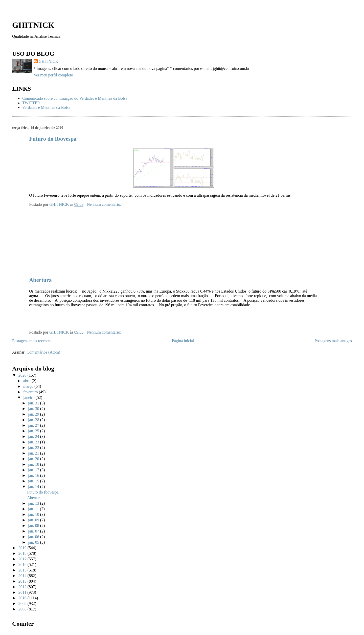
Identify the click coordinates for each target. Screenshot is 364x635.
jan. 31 (34, 403)
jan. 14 (34, 487)
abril (27, 381)
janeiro (29, 397)
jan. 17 (34, 470)
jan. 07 (34, 531)
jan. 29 (34, 414)
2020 (23, 375)
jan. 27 (34, 425)
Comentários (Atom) (43, 352)
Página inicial (183, 341)
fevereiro (31, 392)
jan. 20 (34, 459)
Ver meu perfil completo (53, 75)
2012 (23, 587)
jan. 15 (34, 481)
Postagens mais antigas (333, 341)
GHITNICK (33, 25)
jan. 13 (34, 503)
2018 (23, 553)
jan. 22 (34, 448)
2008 (23, 609)
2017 (23, 559)
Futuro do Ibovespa (53, 139)
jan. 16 (34, 475)
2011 (23, 592)
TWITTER (31, 103)
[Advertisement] (71, 9)
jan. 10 (34, 514)
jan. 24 (34, 436)
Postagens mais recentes (32, 341)
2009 (23, 603)
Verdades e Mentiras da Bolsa (46, 107)
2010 (23, 598)
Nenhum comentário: (105, 204)
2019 (23, 548)
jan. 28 (34, 420)
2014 (23, 576)
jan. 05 (34, 542)
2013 (23, 581)
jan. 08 (34, 526)
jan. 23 (34, 442)
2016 (23, 565)
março (29, 386)
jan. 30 (34, 409)
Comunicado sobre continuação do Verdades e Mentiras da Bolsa (75, 98)
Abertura (40, 280)
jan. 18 (34, 464)
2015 (23, 570)
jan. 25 (34, 431)
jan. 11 (34, 509)
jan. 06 (34, 537)
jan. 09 (34, 520)
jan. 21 (34, 453)
